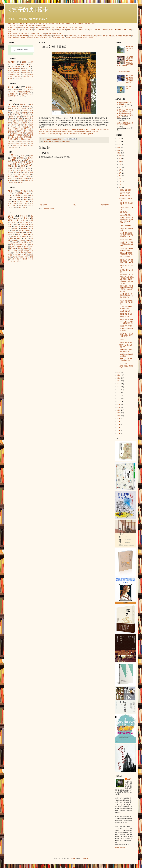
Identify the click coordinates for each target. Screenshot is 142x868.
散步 (11, 87)
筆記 (24, 69)
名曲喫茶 (25, 36)
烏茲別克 (21, 180)
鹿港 (26, 205)
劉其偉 (23, 253)
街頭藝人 (75, 36)
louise (17, 233)
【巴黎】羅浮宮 (124, 317)
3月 (120, 182)
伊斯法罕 (29, 139)
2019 (119, 375)
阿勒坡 (22, 133)
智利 (80, 28)
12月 (121, 156)
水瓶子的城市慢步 (28, 10)
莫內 (50, 38)
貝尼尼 (20, 249)
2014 (119, 390)
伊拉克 (15, 182)
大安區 (27, 34)
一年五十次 (26, 77)
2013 (119, 393)
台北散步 (40, 36)
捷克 (20, 160)
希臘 (16, 166)
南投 (21, 203)
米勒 (41, 38)
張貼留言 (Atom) (49, 208)
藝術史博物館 (66, 142)
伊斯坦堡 (41, 30)
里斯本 (124, 30)
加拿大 (15, 178)
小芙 (31, 229)
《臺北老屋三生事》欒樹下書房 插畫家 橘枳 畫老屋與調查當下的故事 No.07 (126, 289)
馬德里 (111, 30)
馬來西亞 (17, 176)
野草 (74, 24)
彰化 (14, 205)
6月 (120, 173)
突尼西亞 (27, 180)
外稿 (27, 24)
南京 (16, 141)
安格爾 (29, 253)
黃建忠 (31, 237)
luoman (73, 859)
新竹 (31, 195)
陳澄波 (85, 38)
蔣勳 (18, 261)
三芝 (16, 207)
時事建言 (15, 90)
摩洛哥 (65, 28)
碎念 (15, 64)
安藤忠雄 (24, 229)
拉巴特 (31, 145)
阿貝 (21, 223)
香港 (27, 119)
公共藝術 (84, 36)
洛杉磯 (10, 139)
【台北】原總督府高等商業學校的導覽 (126, 249)
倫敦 (69, 30)
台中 (31, 109)
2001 (119, 428)
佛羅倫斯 (63, 30)
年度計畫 (51, 24)
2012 (119, 396)
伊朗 (31, 28)
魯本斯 (36, 38)
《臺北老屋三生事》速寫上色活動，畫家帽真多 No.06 (126, 335)
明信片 (93, 36)
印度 (49, 28)
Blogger (85, 859)
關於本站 (15, 24)
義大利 (31, 158)
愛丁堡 (26, 145)
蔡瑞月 (21, 231)
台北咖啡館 (12, 36)
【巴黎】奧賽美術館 (125, 314)
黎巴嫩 (26, 28)
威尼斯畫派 (128, 36)
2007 (119, 410)
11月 (121, 158)
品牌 (70, 36)
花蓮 (25, 199)
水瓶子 (22, 24)
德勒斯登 (98, 30)
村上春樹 (13, 249)
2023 (119, 147)
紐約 (129, 30)
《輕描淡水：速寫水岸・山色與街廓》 (125, 360)
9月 (120, 164)
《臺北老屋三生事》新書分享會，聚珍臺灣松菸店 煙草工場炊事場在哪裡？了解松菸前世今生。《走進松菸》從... (126, 279)
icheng (10, 243)
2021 (119, 153)
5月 (120, 176)
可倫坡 (14, 145)
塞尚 (27, 257)
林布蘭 (27, 251)
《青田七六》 (123, 363)
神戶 (31, 30)
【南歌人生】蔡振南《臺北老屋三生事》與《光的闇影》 (126, 255)
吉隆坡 (21, 141)
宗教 (89, 36)
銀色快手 (24, 259)
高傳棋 (22, 241)
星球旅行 (80, 24)
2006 (119, 413)
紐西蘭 (21, 182)
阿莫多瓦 (11, 235)
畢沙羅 (15, 257)
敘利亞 (20, 28)
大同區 (21, 34)
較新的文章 (43, 205)
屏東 (15, 201)
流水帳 (45, 24)
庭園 (48, 36)
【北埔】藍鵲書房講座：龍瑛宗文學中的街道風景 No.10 (126, 235)
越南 (10, 178)
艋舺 (27, 201)
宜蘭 (10, 195)
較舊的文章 (105, 205)
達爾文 (19, 247)
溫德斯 (13, 239)
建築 (24, 62)
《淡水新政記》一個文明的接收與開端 (126, 351)
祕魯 (76, 28)
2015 (119, 387)
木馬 (31, 220)
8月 (120, 167)
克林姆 (16, 243)
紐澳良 (16, 139)
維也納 (81, 30)
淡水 (13, 199)
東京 (18, 30)
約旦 (19, 127)
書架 (23, 64)
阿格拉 (13, 127)
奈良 (27, 30)
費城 (32, 125)
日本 (22, 156)
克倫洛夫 (11, 131)
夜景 (10, 71)
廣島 (13, 115)
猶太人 (20, 239)
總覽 (10, 24)
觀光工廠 (115, 36)
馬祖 (57, 34)
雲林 (20, 125)
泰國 (15, 172)
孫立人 (31, 243)
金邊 (30, 129)
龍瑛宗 (91, 38)
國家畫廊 (74, 30)
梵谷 (59, 38)
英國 (22, 158)
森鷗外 (26, 255)
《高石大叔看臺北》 (125, 190)
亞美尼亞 (43, 28)
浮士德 (12, 259)
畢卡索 (74, 38)
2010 (119, 401)
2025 (119, 141)
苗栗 (26, 203)
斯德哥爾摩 (28, 137)
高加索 (36, 28)
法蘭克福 (105, 30)
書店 (67, 36)
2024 (119, 144)
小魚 (25, 218)
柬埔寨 (17, 162)
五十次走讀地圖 (14, 69)
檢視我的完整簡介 (121, 847)
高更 (54, 38)
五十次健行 (25, 71)
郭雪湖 (80, 38)
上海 (14, 30)
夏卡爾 (68, 38)
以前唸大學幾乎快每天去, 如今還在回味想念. (125, 124)
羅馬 (51, 30)
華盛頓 (18, 143)
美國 (31, 156)
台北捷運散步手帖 (26, 94)
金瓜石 (39, 34)
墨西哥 (26, 178)
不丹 (53, 28)
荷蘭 (19, 174)
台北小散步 (21, 96)
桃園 (19, 197)
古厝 (57, 36)
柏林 (92, 30)
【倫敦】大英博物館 (125, 342)
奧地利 (51, 142)
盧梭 (18, 259)
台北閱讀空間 (40, 26)
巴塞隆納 (118, 30)
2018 (119, 378)
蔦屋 (18, 75)
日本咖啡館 (33, 36)
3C (29, 69)
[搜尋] (22, 50)
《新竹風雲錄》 (124, 212)
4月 (120, 179)
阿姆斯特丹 (29, 133)
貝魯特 (15, 133)
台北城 (17, 195)
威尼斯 (56, 30)
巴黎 (47, 30)
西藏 (21, 172)
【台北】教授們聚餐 (125, 239)
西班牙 (31, 162)
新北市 (23, 104)
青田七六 (69, 24)
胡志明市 (12, 147)
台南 (47, 34)
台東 (50, 34)
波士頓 (11, 117)
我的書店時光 (12, 96)
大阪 (12, 119)
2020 (119, 372)
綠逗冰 (58, 24)
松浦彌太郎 (18, 255)
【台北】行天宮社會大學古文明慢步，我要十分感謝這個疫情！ (126, 321)
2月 (120, 185)
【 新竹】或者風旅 (125, 226)
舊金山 (23, 139)
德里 (26, 125)
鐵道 (45, 36)
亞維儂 (12, 135)
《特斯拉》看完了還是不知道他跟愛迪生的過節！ (126, 244)
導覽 (36, 24)
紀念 (31, 64)
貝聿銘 (12, 247)
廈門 (25, 131)
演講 (31, 24)
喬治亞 (10, 176)
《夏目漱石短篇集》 (125, 193)
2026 (119, 138)
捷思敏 (23, 227)
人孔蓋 (24, 75)
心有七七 (23, 216)
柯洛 (32, 257)
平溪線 (33, 34)
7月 (120, 170)
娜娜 (23, 233)
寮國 (29, 170)
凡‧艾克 (16, 253)
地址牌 (28, 67)
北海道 (71, 28)
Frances (10, 233)
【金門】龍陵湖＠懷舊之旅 (129, 48)
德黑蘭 (17, 129)
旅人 (80, 36)
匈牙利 (24, 176)
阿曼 (15, 28)
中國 (13, 160)
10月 (121, 161)
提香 (12, 245)
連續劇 (109, 36)
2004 (119, 419)
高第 (19, 235)
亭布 (13, 137)
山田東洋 (14, 251)
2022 (119, 150)
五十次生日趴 (15, 73)
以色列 (10, 28)
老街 (54, 36)
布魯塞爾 (19, 135)
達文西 (26, 249)
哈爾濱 (20, 145)
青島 (28, 143)
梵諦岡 (23, 170)
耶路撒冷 (25, 127)
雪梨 (17, 147)
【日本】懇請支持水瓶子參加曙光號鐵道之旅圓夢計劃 (129, 79)
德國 (27, 160)
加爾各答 (10, 141)
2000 (119, 430)
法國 (14, 158)
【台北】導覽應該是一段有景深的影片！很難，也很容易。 (126, 296)
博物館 (120, 36)
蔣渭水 (10, 225)
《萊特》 (122, 340)
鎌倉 (25, 117)
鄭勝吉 (24, 237)
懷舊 (61, 36)
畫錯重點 (17, 77)
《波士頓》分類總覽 (124, 72)
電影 (98, 36)
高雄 (25, 197)
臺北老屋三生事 (22, 26)
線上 (60, 142)
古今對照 (11, 75)
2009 (119, 404)
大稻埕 (15, 34)
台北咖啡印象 (13, 94)
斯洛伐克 (59, 28)
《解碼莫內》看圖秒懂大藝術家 (126, 355)
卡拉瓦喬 (30, 38)
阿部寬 (13, 231)
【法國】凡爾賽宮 (125, 311)
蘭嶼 (24, 207)
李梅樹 (21, 251)
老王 (26, 245)
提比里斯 (19, 137)
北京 (10, 30)
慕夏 (63, 38)
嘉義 (15, 203)
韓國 (26, 172)
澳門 (32, 123)
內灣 (20, 207)
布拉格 (87, 30)
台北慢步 (32, 26)
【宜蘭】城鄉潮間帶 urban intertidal (125, 308)
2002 (119, 425)
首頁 (93, 24)
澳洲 (30, 176)
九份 (44, 34)
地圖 (63, 24)
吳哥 (36, 30)
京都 (23, 30)
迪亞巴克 (24, 129)
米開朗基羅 (16, 38)
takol (32, 247)
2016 (119, 384)
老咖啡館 (19, 36)
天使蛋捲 (25, 225)
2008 (119, 407)
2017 (119, 381)
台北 (10, 34)
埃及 (21, 178)
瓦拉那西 (13, 125)
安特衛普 (26, 141)
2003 (119, 422)
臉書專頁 (87, 24)
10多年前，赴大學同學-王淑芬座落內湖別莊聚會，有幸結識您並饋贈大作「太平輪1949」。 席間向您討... (125, 114)
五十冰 (19, 79)
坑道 (51, 36)
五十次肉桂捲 (26, 73)
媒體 (40, 24)
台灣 (11, 155)
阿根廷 (14, 180)
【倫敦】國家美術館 (125, 326)
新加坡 (26, 135)
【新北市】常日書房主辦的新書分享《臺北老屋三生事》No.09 (126, 261)
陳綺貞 (26, 247)
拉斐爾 (23, 38)
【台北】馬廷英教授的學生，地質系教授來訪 (126, 302)
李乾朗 (10, 255)
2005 (119, 416)
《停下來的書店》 (125, 196)
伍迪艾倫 (104, 36)
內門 (12, 207)
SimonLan (26, 235)
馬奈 (46, 38)
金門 (53, 34)
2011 (119, 398)
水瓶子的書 (12, 26)
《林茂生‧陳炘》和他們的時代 (126, 330)
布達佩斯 (19, 131)
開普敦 (23, 143)
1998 (119, 433)
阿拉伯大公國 (27, 174)
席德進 (13, 261)
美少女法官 (19, 245)
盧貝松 (27, 239)
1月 (120, 188)
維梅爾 (15, 241)
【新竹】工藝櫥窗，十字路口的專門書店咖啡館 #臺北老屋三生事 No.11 (126, 220)
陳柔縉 (21, 257)
